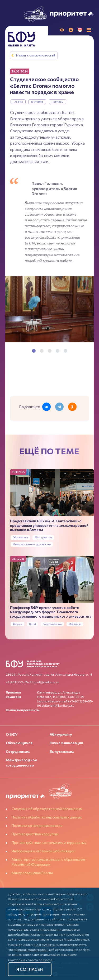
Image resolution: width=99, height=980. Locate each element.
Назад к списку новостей (36, 55)
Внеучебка (37, 102)
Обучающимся (19, 743)
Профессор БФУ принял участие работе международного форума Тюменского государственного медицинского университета (51, 612)
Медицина (75, 624)
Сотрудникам (18, 751)
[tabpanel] (49, 310)
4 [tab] (58, 351)
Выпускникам (62, 751)
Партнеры (58, 102)
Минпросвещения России (32, 873)
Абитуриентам (43, 537)
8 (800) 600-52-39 (70, 697)
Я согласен (30, 969)
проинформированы (34, 950)
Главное (18, 102)
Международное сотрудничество (32, 544)
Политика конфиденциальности (37, 826)
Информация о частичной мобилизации (43, 851)
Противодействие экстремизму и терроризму (49, 843)
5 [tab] (65, 351)
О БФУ (12, 734)
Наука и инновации (66, 743)
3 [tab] (50, 351)
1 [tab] (34, 351)
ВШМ (32, 624)
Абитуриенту (61, 734)
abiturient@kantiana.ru (58, 705)
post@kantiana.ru (46, 682)
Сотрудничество (52, 624)
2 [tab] (42, 351)
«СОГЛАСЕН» (44, 945)
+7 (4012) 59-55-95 (20, 682)
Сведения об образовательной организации (47, 809)
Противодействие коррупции (35, 834)
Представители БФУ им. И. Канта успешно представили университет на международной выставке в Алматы (49, 525)
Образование (20, 537)
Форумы (18, 624)
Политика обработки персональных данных (47, 817)
